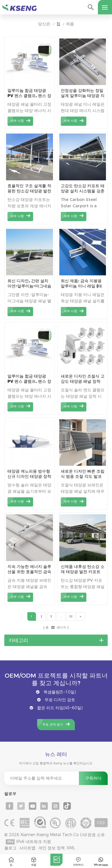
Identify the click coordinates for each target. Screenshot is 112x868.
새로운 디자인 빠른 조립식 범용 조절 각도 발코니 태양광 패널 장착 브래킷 (83, 474)
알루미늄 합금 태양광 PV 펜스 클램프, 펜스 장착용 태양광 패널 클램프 (29, 93)
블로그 (10, 848)
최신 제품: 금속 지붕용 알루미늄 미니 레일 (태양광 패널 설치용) (81, 284)
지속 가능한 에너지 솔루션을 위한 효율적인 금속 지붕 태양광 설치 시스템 (29, 569)
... (61, 616)
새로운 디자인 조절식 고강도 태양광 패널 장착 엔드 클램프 (83, 379)
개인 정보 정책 (52, 848)
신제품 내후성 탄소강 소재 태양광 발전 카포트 (83, 569)
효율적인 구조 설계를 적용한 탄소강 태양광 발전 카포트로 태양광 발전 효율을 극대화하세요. (29, 189)
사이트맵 (27, 848)
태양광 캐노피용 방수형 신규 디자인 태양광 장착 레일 (29, 474)
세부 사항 (17, 121)
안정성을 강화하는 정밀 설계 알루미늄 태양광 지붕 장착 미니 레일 (83, 93)
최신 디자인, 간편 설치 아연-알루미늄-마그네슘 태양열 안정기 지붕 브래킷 (29, 284)
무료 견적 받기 (53, 725)
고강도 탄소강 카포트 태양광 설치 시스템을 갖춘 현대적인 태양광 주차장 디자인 (83, 189)
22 (71, 616)
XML (71, 848)
